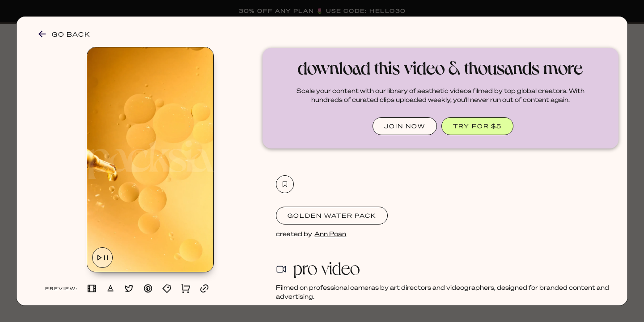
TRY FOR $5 (477, 126)
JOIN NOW (405, 126)
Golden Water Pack (332, 215)
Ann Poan (330, 233)
